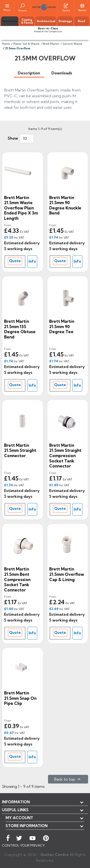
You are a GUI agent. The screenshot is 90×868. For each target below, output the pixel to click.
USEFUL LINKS (15, 810)
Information (16, 802)
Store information (27, 826)
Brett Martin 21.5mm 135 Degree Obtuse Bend (20, 329)
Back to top (68, 779)
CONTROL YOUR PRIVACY (23, 845)
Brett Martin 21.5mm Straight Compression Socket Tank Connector (65, 456)
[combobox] (27, 138)
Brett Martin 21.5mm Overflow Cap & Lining (67, 574)
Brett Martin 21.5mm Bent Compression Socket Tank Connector (17, 579)
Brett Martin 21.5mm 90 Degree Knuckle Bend (65, 205)
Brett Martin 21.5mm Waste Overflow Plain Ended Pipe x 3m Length (21, 208)
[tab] (29, 73)
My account (19, 818)
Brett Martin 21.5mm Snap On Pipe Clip (20, 698)
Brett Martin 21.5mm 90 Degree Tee (62, 326)
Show (13, 138)
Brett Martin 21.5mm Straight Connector (20, 450)
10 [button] (25, 138)
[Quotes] (66, 5)
